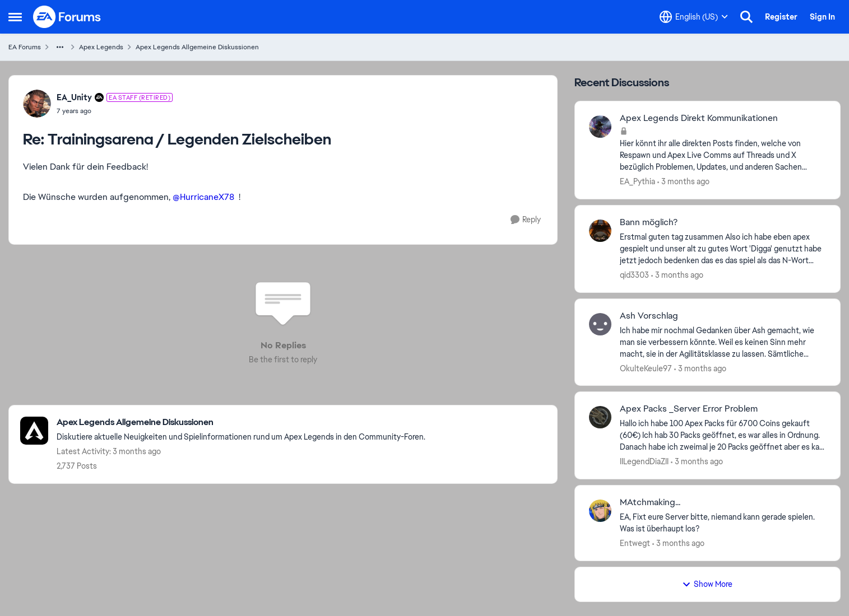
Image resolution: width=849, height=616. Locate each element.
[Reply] (526, 220)
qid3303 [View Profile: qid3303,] (634, 275)
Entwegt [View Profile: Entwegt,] (635, 543)
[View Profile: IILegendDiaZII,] (600, 417)
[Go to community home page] (67, 17)
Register (781, 17)
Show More (707, 584)
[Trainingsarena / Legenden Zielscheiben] (115, 111)
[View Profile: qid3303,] (600, 231)
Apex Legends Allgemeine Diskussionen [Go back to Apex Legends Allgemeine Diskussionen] (197, 47)
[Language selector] (694, 17)
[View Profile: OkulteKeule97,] (600, 324)
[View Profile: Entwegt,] (600, 511)
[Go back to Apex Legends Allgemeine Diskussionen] (241, 423)
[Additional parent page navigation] (60, 47)
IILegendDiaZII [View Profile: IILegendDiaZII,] (644, 461)
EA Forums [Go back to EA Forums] (25, 47)
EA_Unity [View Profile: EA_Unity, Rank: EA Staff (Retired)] (74, 97)
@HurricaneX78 (203, 197)
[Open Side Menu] (15, 17)
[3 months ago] (683, 182)
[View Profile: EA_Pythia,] (600, 127)
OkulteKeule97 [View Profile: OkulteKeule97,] (646, 368)
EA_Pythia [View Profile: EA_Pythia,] (637, 181)
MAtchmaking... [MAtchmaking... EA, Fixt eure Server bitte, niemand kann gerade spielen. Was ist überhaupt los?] (650, 502)
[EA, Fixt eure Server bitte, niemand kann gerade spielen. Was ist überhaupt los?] (723, 523)
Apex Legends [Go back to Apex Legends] (101, 47)
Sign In (822, 17)
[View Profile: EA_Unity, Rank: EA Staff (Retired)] (37, 104)
